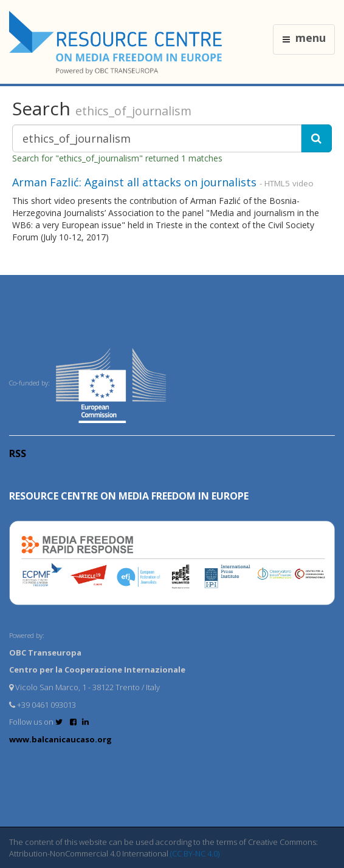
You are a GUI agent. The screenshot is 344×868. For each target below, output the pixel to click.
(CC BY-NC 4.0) (195, 853)
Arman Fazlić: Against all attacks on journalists (134, 182)
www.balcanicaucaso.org (60, 739)
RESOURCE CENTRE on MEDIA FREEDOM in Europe (129, 496)
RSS (18, 453)
